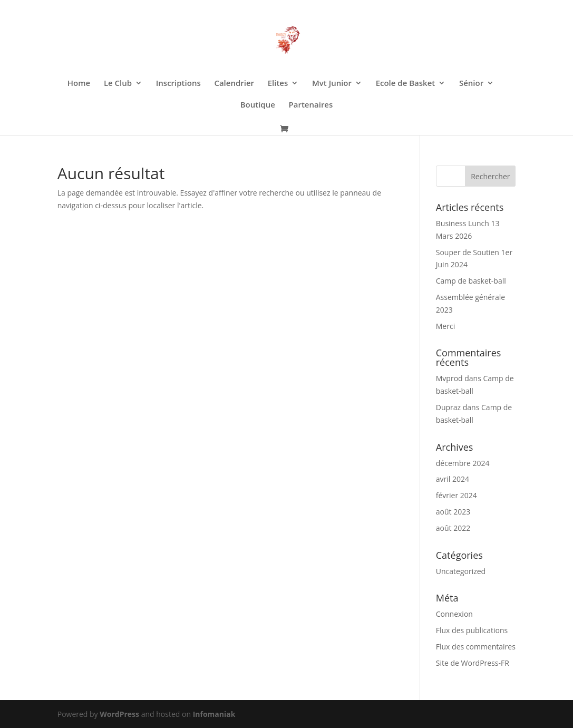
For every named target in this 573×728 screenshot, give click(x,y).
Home (79, 84)
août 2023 (453, 512)
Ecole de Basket (406, 84)
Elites (278, 84)
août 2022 (453, 528)
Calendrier (234, 84)
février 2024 (457, 495)
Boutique (258, 105)
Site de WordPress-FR (473, 663)
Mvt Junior (332, 84)
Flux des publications (472, 630)
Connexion (454, 614)
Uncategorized (461, 571)
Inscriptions (178, 84)
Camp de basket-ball (471, 281)
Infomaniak (214, 714)
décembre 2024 (463, 463)
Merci (445, 326)
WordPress (119, 714)
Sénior (471, 84)
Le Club (118, 84)
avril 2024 (453, 479)
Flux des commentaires (476, 647)
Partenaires (311, 105)
